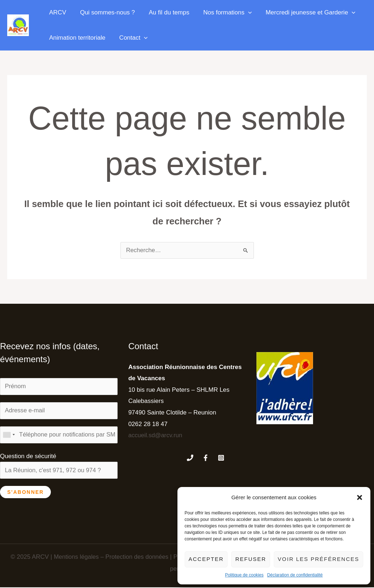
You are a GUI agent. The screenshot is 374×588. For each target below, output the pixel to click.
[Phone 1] (190, 458)
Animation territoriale (76, 38)
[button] (360, 497)
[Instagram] (221, 458)
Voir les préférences (318, 559)
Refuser (251, 559)
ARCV (57, 12)
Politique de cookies (244, 575)
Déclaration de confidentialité (295, 575)
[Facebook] (206, 458)
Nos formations (222, 13)
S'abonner (25, 493)
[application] (242, 13)
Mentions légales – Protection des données (109, 558)
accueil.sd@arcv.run (156, 435)
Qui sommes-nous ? (105, 12)
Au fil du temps (165, 12)
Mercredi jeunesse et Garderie (303, 13)
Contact (131, 38)
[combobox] (9, 435)
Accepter (206, 559)
